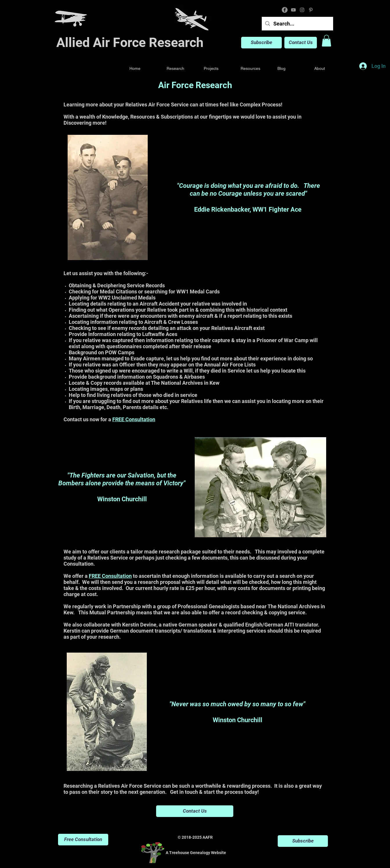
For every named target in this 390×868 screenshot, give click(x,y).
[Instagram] (302, 10)
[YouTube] (293, 10)
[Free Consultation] (83, 840)
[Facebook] (285, 10)
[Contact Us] (301, 43)
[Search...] (297, 24)
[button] (326, 41)
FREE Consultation (134, 419)
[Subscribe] (261, 43)
